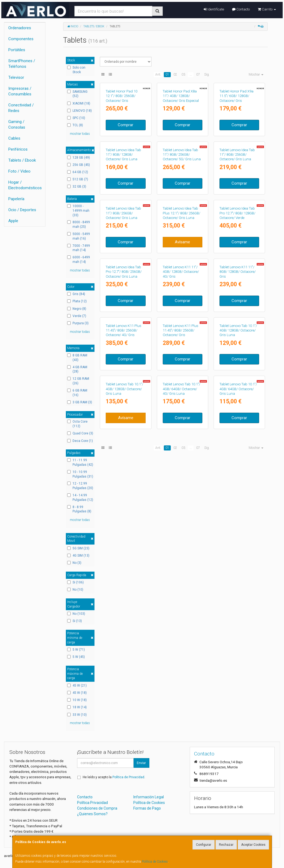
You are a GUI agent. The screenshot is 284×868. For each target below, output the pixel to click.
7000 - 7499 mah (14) (79, 248)
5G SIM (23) (78, 548)
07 (198, 74)
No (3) (74, 563)
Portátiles (17, 50)
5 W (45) (76, 657)
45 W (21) (77, 686)
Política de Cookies (155, 862)
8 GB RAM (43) (77, 358)
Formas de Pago (147, 808)
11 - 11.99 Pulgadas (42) (80, 462)
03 (183, 74)
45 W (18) (77, 693)
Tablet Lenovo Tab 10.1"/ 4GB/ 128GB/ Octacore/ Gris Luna (238, 524)
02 (175, 74)
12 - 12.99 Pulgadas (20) (80, 486)
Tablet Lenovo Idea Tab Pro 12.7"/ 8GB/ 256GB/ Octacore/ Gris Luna (124, 426)
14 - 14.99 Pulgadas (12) (80, 498)
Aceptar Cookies (253, 845)
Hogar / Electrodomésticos (25, 185)
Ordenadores (20, 28)
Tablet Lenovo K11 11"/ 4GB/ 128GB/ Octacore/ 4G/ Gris (181, 426)
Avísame (182, 358)
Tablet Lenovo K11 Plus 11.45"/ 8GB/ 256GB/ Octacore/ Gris (181, 524)
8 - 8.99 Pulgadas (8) (79, 509)
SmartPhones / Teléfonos (22, 64)
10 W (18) (77, 700)
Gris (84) (76, 294)
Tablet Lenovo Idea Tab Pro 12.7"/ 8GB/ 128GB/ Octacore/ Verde (237, 329)
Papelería (16, 199)
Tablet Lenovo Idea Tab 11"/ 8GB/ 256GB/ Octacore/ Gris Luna (237, 232)
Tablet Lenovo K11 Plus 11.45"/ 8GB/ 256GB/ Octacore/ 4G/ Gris (124, 524)
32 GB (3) (77, 187)
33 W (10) (77, 715)
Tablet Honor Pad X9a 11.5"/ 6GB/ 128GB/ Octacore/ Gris (236, 135)
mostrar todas (80, 134)
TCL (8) (75, 125)
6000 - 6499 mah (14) (79, 260)
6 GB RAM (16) (77, 393)
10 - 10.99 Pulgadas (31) (80, 474)
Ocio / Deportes (22, 210)
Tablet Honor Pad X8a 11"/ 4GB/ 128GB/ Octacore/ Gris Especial (181, 135)
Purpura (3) (78, 323)
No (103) (76, 614)
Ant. (158, 74)
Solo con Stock (76, 70)
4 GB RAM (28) (77, 369)
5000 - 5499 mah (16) (79, 236)
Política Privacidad (92, 803)
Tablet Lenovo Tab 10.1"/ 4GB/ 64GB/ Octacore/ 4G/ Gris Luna (181, 621)
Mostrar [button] (256, 74)
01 (167, 74)
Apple (13, 221)
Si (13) (75, 621)
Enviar (141, 763)
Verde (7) (77, 316)
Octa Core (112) (77, 424)
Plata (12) (77, 301)
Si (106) (75, 582)
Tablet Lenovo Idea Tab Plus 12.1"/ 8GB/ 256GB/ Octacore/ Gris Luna (181, 329)
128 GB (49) (79, 158)
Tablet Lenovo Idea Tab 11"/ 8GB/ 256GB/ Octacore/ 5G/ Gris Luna (182, 232)
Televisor (16, 77)
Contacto (241, 9)
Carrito (267, 9)
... (191, 74)
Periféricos (18, 149)
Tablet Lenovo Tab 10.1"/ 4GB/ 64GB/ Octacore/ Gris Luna (238, 621)
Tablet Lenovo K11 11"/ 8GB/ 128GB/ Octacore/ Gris (238, 426)
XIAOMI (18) (79, 103)
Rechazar (226, 845)
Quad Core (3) (80, 433)
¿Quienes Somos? (92, 814)
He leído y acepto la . (114, 777)
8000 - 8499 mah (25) (79, 224)
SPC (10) (76, 118)
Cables (14, 138)
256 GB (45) (79, 165)
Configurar (204, 845)
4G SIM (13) (78, 556)
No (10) (75, 590)
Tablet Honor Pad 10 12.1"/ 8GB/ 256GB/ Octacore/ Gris (122, 135)
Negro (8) (77, 309)
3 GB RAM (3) (80, 402)
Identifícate (214, 9)
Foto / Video (19, 171)
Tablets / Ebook (22, 160)
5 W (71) (76, 650)
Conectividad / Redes (21, 108)
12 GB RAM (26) (78, 381)
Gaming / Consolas (17, 124)
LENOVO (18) (79, 111)
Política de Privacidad (128, 777)
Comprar (126, 163)
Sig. (207, 74)
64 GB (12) (78, 172)
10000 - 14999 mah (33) (78, 211)
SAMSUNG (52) (77, 94)
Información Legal (149, 797)
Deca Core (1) (80, 441)
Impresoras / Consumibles (20, 91)
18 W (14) (77, 707)
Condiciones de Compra (97, 808)
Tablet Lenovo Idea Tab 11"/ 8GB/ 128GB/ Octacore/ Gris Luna (123, 232)
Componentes (21, 39)
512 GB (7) (78, 179)
